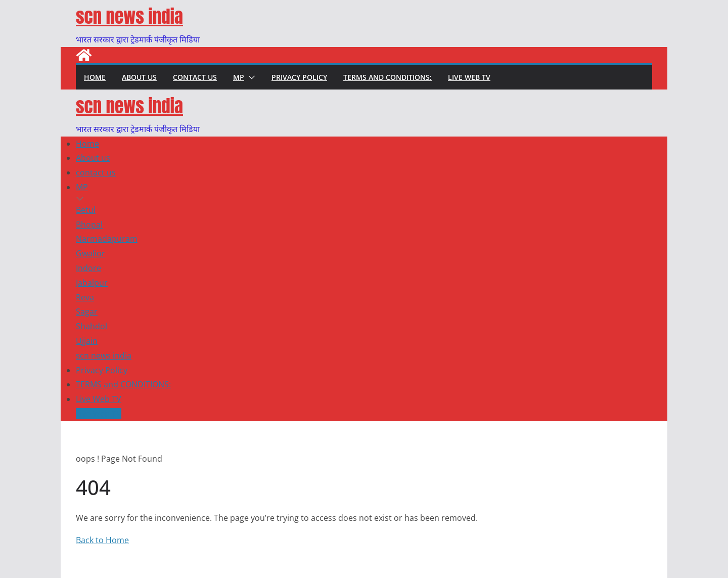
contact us (195, 77)
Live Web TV (469, 77)
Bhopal (89, 225)
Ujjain (87, 341)
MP (239, 77)
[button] (250, 77)
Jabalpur (92, 283)
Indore (88, 268)
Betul (86, 210)
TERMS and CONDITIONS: (388, 77)
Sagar (87, 312)
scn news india (129, 16)
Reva (85, 297)
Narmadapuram (107, 239)
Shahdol (92, 326)
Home (95, 77)
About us (139, 77)
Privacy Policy (299, 77)
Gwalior (90, 253)
